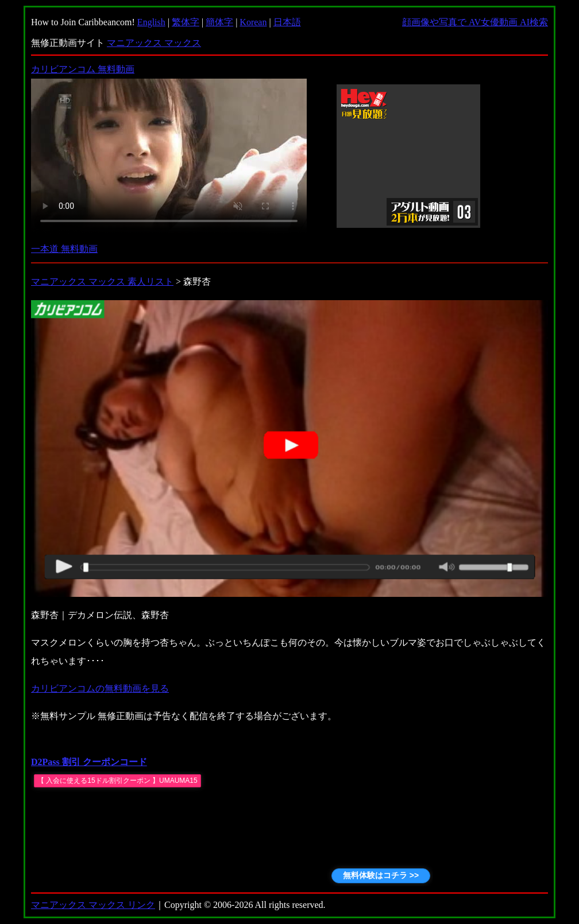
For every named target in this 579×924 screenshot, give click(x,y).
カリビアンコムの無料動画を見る (100, 688)
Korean (253, 22)
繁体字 (186, 22)
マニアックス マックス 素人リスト (102, 282)
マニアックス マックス (154, 43)
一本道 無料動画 (64, 249)
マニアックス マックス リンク (93, 905)
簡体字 (219, 22)
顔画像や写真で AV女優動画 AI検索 (475, 22)
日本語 (287, 22)
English (151, 22)
